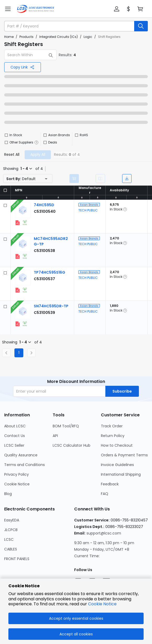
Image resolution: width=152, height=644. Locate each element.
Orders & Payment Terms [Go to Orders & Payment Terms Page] (124, 455)
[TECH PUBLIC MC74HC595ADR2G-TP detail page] (44, 251)
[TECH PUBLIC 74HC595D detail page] (44, 205)
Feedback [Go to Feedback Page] (110, 484)
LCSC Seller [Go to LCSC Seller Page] (14, 445)
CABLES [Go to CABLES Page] (11, 549)
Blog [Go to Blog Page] (8, 494)
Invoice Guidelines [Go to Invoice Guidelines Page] (117, 465)
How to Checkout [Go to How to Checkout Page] (117, 445)
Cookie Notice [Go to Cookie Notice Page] (17, 484)
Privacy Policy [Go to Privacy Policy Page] (17, 474)
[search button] (141, 26)
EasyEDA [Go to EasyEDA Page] (12, 520)
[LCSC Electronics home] (36, 9)
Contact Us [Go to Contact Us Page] (15, 436)
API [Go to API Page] (55, 436)
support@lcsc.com (104, 533)
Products (26, 37)
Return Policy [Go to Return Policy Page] (113, 436)
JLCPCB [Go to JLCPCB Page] (11, 530)
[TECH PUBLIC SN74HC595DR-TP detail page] (51, 306)
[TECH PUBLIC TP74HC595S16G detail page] (50, 272)
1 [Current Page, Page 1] (19, 353)
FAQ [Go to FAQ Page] (105, 494)
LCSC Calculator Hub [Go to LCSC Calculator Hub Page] (72, 445)
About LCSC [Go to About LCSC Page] (15, 426)
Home (9, 37)
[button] (117, 9)
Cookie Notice (102, 604)
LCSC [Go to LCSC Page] (9, 539)
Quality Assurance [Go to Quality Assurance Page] (21, 455)
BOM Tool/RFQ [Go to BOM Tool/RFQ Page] (66, 426)
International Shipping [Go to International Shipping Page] (121, 474)
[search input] (70, 26)
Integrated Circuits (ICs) (59, 37)
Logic (88, 37)
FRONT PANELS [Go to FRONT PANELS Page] (17, 559)
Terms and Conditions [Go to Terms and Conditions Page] (25, 465)
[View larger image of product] (23, 210)
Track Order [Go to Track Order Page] (112, 426)
